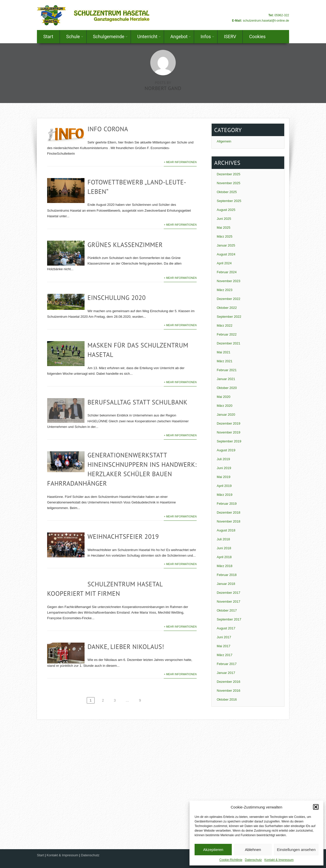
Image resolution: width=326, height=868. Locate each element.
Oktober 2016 (227, 699)
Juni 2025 (224, 219)
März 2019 (225, 495)
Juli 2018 (223, 539)
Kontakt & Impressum (279, 860)
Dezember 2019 (229, 423)
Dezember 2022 (229, 299)
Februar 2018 (227, 575)
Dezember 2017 (229, 593)
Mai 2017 (223, 646)
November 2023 (229, 281)
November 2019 (229, 432)
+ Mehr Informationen (180, 162)
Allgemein (224, 141)
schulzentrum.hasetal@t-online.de (266, 21)
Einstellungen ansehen (296, 850)
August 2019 (226, 450)
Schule (75, 37)
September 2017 (229, 619)
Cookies (257, 37)
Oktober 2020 (227, 388)
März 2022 (225, 325)
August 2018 (226, 530)
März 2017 (225, 655)
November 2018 (229, 521)
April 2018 (224, 557)
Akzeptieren (213, 850)
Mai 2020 (223, 397)
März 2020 (225, 406)
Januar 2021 (226, 379)
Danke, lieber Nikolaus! (126, 647)
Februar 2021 (227, 370)
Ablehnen (253, 850)
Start (48, 37)
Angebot (181, 37)
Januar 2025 (226, 245)
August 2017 (226, 628)
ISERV (230, 37)
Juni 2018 (224, 548)
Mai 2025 (223, 228)
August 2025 (226, 210)
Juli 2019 (223, 459)
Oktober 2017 (227, 610)
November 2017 (229, 602)
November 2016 (229, 691)
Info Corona (108, 129)
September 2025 (229, 201)
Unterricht (149, 37)
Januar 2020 (226, 415)
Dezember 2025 (229, 174)
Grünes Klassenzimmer (125, 245)
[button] (316, 807)
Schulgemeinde (110, 37)
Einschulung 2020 (117, 298)
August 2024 (226, 254)
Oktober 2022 (227, 308)
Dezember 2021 (229, 343)
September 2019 (229, 441)
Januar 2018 (226, 584)
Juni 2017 (224, 637)
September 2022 (229, 317)
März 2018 (225, 566)
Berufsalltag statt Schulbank (137, 402)
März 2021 (225, 361)
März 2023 (225, 290)
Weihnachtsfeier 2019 (123, 537)
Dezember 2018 (229, 512)
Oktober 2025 (227, 192)
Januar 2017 (226, 673)
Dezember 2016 (229, 682)
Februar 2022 (227, 334)
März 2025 (225, 236)
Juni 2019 (224, 468)
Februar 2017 (227, 664)
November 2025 (229, 183)
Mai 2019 (223, 477)
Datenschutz (253, 860)
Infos (207, 37)
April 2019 (224, 486)
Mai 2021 (223, 352)
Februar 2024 (227, 272)
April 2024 (224, 263)
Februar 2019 (227, 504)
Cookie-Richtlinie (231, 860)
